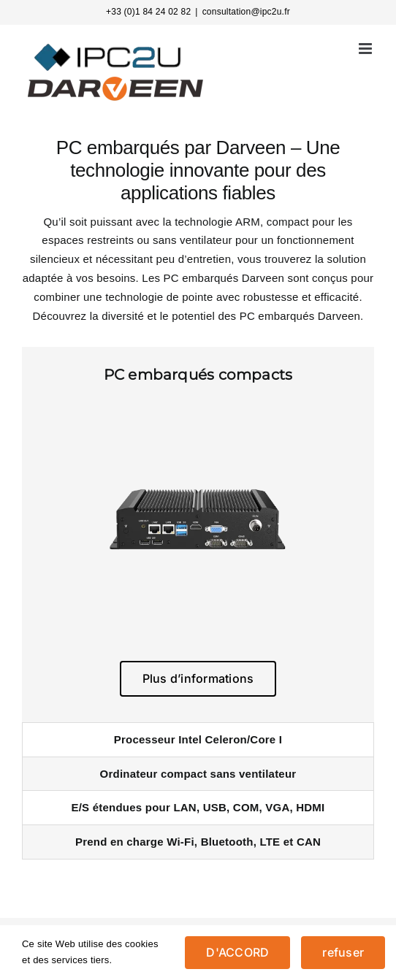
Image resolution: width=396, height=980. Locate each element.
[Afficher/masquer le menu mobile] (366, 49)
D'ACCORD (237, 952)
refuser (343, 952)
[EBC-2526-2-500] (198, 407)
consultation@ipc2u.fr (246, 12)
